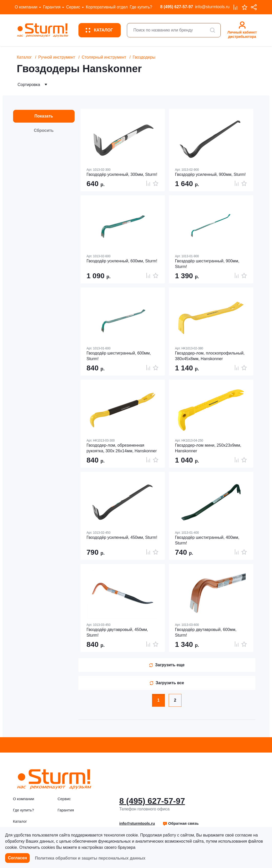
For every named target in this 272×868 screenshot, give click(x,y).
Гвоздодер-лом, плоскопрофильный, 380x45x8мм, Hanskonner (210, 356)
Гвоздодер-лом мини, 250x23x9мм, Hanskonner (208, 448)
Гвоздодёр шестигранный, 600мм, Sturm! (119, 356)
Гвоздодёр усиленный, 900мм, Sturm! (210, 174)
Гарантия (52, 7)
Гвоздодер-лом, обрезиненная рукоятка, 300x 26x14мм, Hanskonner (122, 448)
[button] (181, 823)
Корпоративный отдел (107, 7)
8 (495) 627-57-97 (177, 7)
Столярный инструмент (104, 57)
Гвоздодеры (144, 57)
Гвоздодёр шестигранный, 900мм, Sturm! (207, 264)
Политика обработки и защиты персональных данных (90, 858)
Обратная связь (181, 823)
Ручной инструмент (57, 57)
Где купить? (141, 7)
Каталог (24, 57)
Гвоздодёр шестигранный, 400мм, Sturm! (207, 540)
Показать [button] (44, 116)
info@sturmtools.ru (212, 7)
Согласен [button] (17, 858)
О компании (26, 7)
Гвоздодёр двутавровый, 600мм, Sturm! (206, 632)
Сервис (73, 7)
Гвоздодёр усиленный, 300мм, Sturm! (122, 174)
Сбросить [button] (44, 130)
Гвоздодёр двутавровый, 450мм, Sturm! (117, 632)
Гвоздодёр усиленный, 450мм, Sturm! (122, 537)
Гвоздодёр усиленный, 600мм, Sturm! (122, 261)
